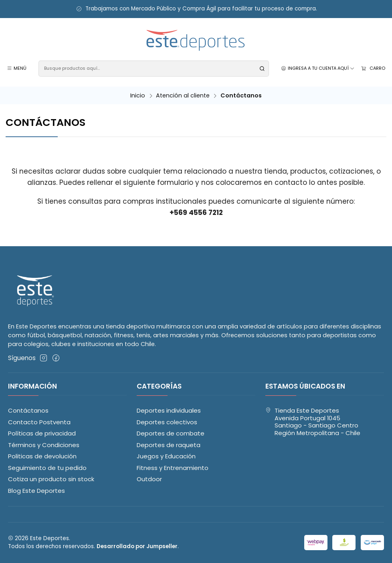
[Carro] (373, 68)
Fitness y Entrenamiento (173, 468)
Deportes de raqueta (169, 445)
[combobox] (154, 69)
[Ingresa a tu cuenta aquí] (318, 69)
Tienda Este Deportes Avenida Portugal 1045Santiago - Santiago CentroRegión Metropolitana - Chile (313, 422)
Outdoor (149, 479)
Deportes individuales (169, 410)
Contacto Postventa (39, 422)
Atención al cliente (183, 95)
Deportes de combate (171, 433)
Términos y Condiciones (44, 445)
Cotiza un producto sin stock (51, 479)
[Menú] (17, 69)
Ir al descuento (29, 9)
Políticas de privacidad (42, 433)
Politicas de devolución (42, 456)
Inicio (138, 95)
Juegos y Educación (166, 456)
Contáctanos (28, 410)
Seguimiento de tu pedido (47, 468)
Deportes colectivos (167, 422)
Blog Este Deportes (36, 491)
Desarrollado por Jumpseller (137, 546)
